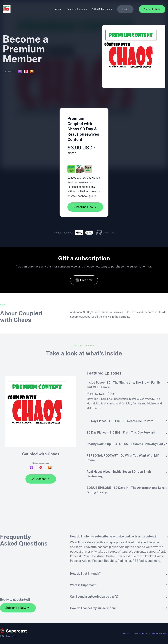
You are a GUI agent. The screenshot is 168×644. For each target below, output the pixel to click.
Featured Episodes (77, 9)
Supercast (12, 636)
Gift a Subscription (102, 9)
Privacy (126, 633)
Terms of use (141, 633)
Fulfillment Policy (160, 633)
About (58, 9)
